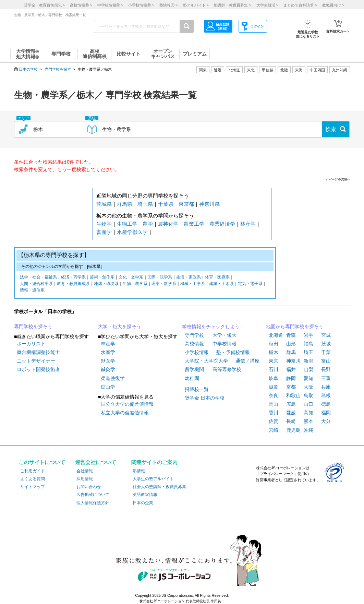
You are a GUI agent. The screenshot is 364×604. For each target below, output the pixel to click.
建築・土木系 (221, 284)
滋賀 (274, 387)
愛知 (308, 378)
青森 (291, 335)
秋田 (274, 344)
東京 (274, 361)
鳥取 (308, 395)
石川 (274, 369)
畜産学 (104, 232)
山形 (291, 344)
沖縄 (308, 430)
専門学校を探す (58, 69)
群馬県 (125, 204)
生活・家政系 (189, 278)
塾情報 (139, 471)
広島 (291, 404)
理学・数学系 (164, 284)
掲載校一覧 (197, 389)
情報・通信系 (32, 291)
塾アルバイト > (196, 5)
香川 (274, 413)
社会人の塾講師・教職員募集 (159, 487)
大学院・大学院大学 (206, 361)
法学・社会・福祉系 (38, 278)
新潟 (308, 361)
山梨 (308, 369)
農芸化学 (168, 224)
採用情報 (85, 479)
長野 (326, 369)
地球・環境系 (106, 284)
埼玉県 (145, 204)
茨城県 (104, 204)
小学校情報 (197, 352)
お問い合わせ (89, 487)
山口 (308, 404)
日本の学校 (28, 69)
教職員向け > (333, 5)
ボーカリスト (31, 344)
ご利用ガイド (33, 471)
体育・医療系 (217, 278)
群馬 (291, 352)
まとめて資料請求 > (300, 5)
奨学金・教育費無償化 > (44, 5)
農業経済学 (222, 224)
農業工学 (194, 224)
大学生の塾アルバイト (153, 479)
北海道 (234, 70)
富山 (326, 361)
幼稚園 (192, 378)
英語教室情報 (145, 495)
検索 (331, 129)
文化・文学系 (131, 278)
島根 (326, 395)
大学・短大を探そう (120, 327)
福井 (291, 369)
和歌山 (293, 395)
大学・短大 (225, 335)
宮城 (326, 335)
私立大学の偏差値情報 (125, 413)
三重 (326, 378)
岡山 (274, 404)
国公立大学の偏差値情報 (127, 404)
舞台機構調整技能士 (38, 352)
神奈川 (293, 361)
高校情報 (194, 344)
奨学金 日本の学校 (205, 398)
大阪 (308, 387)
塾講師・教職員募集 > (232, 5)
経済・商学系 (73, 278)
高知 (308, 413)
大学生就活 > (267, 5)
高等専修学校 (227, 369)
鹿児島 (293, 430)
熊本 (308, 421)
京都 (291, 387)
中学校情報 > (110, 5)
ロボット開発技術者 (38, 369)
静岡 (291, 378)
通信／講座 (247, 361)
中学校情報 (225, 344)
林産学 (248, 224)
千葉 (326, 352)
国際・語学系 (160, 278)
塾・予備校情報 (233, 352)
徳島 (326, 404)
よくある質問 (33, 479)
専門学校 (194, 335)
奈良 (274, 395)
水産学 (125, 232)
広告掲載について (93, 495)
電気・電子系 (250, 284)
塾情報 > (168, 5)
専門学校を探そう (33, 327)
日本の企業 (143, 503)
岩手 (308, 335)
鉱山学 (108, 387)
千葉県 (166, 204)
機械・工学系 (193, 284)
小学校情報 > (141, 5)
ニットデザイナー (36, 361)
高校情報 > (81, 5)
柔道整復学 (113, 378)
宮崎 (274, 430)
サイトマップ (33, 487)
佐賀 (274, 421)
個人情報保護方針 (93, 503)
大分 (326, 421)
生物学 (104, 224)
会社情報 (85, 471)
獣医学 (140, 232)
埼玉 (308, 352)
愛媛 (291, 413)
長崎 (291, 421)
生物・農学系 (135, 284)
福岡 (326, 413)
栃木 (274, 352)
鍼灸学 (108, 369)
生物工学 (127, 224)
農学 (148, 224)
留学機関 (194, 369)
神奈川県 (209, 204)
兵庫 (326, 387)
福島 (308, 344)
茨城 (326, 344)
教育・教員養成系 (73, 284)
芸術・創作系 (102, 278)
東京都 (186, 204)
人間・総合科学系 (36, 284)
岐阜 (274, 378)
